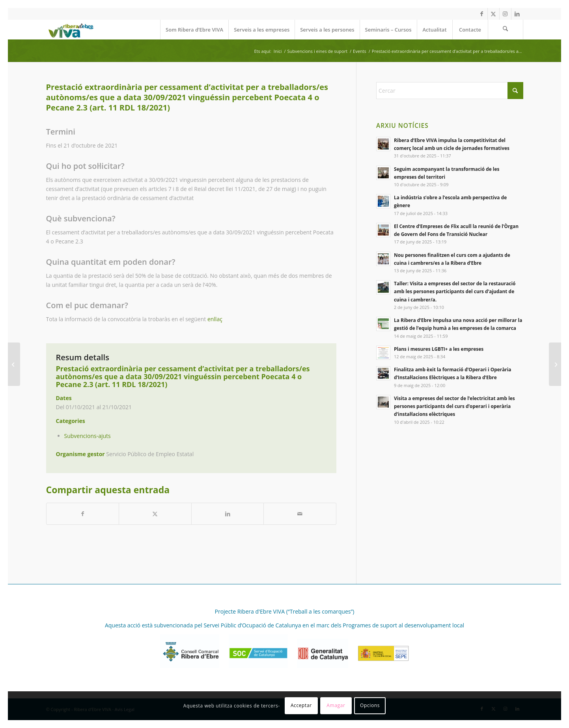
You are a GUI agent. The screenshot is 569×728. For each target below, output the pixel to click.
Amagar (336, 705)
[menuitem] (194, 30)
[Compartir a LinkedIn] (228, 514)
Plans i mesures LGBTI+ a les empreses (439, 349)
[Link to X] (493, 14)
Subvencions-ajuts (88, 436)
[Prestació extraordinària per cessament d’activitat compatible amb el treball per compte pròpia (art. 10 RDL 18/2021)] (14, 364)
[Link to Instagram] (505, 14)
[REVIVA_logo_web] (71, 30)
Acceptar (301, 705)
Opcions (370, 705)
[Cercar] (506, 30)
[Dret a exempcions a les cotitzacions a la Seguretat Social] (555, 364)
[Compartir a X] (155, 514)
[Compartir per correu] (300, 514)
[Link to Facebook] (482, 14)
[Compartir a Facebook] (83, 514)
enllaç (215, 319)
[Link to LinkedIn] (517, 14)
